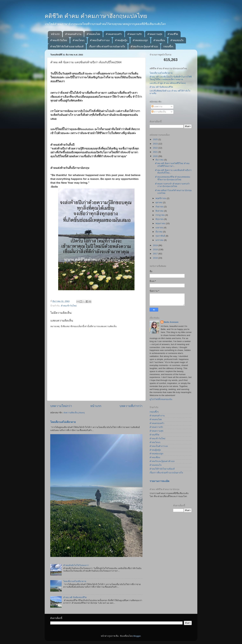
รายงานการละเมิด (159, 481)
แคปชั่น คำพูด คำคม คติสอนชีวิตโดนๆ (168, 83)
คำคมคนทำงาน (73, 34)
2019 (156, 245)
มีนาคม (159, 232)
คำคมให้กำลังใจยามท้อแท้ (162, 469)
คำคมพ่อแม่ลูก (140, 40)
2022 (156, 148)
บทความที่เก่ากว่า (131, 406)
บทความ (157, 107)
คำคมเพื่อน (159, 40)
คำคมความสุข (155, 34)
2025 (156, 139)
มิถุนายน (160, 219)
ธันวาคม (160, 160)
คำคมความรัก (135, 34)
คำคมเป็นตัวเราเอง (100, 40)
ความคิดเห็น (159, 112)
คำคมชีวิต (173, 34)
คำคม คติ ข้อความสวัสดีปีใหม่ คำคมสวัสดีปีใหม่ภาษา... (172, 165)
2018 (156, 249)
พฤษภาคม (161, 223)
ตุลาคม (159, 202)
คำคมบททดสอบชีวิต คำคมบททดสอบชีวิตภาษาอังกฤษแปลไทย (173, 178)
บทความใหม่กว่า (61, 406)
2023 (156, 144)
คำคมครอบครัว (114, 34)
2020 (156, 156)
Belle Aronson (171, 322)
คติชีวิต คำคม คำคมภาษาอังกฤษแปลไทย (96, 16)
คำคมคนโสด (93, 34)
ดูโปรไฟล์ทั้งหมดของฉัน (161, 399)
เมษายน (160, 228)
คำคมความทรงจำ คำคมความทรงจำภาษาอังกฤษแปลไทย (173, 185)
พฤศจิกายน (161, 198)
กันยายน (160, 207)
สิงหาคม (160, 211)
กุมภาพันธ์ (161, 236)
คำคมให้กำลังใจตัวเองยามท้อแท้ (67, 46)
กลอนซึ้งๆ (168, 46)
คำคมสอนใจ (177, 40)
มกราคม (160, 240)
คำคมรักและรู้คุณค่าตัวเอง (144, 46)
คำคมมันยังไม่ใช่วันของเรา (76, 565)
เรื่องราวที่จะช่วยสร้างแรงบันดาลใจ (107, 46)
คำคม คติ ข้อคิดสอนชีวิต (75, 597)
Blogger (137, 636)
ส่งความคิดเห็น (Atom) (74, 413)
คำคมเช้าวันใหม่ (59, 40)
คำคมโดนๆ (79, 40)
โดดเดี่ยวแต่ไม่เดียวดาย (63, 422)
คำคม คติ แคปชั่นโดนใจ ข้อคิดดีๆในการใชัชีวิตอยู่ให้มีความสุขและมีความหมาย (171, 78)
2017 (156, 254)
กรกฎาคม (160, 215)
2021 (156, 152)
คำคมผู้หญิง (121, 40)
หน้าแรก (55, 34)
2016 (156, 258)
